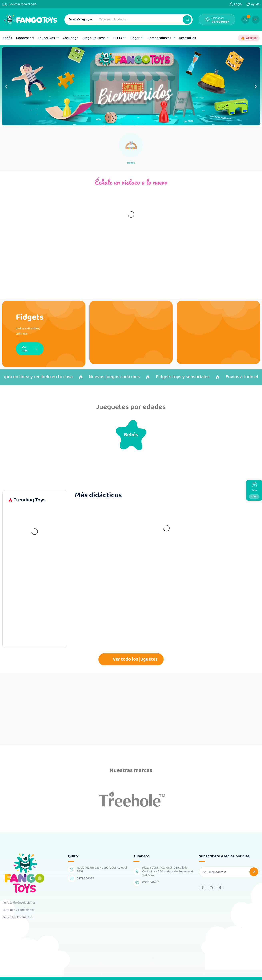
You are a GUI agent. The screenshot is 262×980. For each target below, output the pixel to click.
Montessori (25, 38)
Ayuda (255, 4)
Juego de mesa (94, 38)
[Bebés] (131, 145)
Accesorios (188, 38)
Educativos (46, 38)
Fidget (135, 38)
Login (238, 4)
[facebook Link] (203, 882)
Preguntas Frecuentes (17, 912)
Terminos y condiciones (18, 904)
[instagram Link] (211, 882)
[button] (187, 20)
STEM (118, 38)
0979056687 (220, 22)
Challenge (71, 38)
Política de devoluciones (19, 897)
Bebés (7, 38)
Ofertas (251, 38)
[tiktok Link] (220, 882)
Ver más (30, 350)
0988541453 (151, 876)
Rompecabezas (159, 38)
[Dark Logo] (30, 20)
